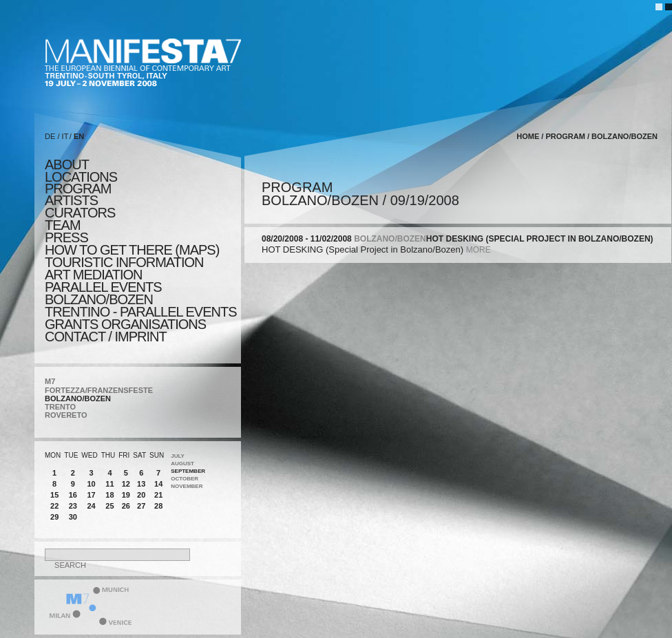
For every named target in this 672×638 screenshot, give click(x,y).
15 (54, 495)
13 (141, 484)
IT (65, 136)
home (528, 136)
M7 (50, 381)
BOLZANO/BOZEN (78, 398)
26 (126, 506)
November (187, 486)
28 (158, 506)
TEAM (63, 225)
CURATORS (80, 213)
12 (126, 484)
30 (73, 517)
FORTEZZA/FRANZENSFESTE (99, 390)
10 (91, 484)
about (67, 164)
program (78, 189)
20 (141, 495)
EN (79, 136)
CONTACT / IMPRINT (106, 337)
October (185, 479)
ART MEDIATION (93, 275)
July (178, 456)
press (66, 237)
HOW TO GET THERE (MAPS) (132, 250)
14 (158, 484)
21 (158, 495)
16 (73, 495)
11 (109, 484)
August (182, 464)
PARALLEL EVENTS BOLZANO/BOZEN (103, 293)
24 (91, 506)
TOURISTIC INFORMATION (124, 262)
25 (109, 506)
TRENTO (60, 407)
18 (109, 495)
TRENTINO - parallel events (141, 312)
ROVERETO (66, 415)
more (479, 250)
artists (71, 200)
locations (81, 177)
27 (141, 506)
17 (91, 495)
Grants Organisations (125, 324)
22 (54, 506)
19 (126, 495)
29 (54, 517)
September (188, 471)
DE (50, 136)
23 (73, 506)
